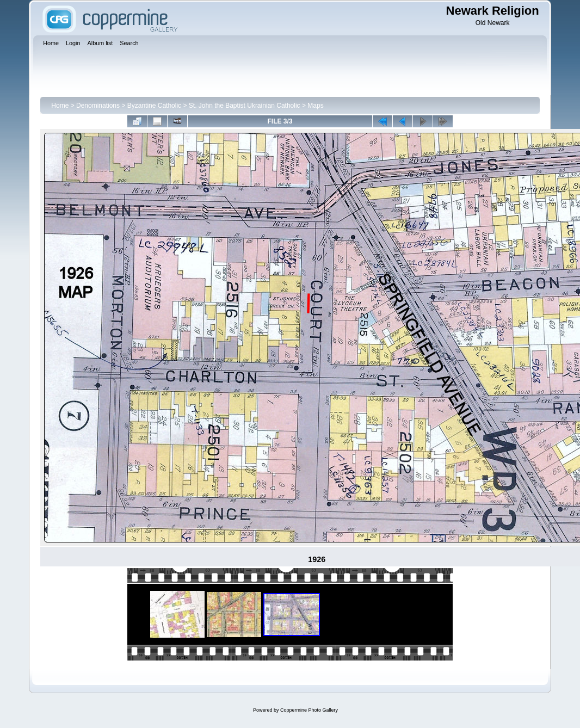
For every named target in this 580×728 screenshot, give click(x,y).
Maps (315, 106)
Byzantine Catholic (154, 106)
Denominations (98, 106)
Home (60, 106)
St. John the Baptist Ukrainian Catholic (245, 106)
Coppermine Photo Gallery (309, 710)
